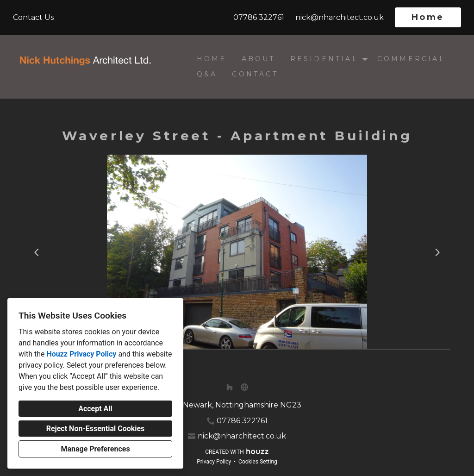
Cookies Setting (258, 462)
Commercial (411, 59)
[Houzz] (230, 387)
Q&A (207, 74)
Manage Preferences (95, 449)
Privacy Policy (214, 462)
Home (428, 17)
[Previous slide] (37, 252)
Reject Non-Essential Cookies (96, 429)
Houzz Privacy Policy (81, 354)
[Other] (244, 387)
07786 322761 (259, 17)
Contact (255, 74)
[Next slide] (437, 252)
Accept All (95, 409)
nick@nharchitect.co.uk (340, 17)
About (259, 59)
